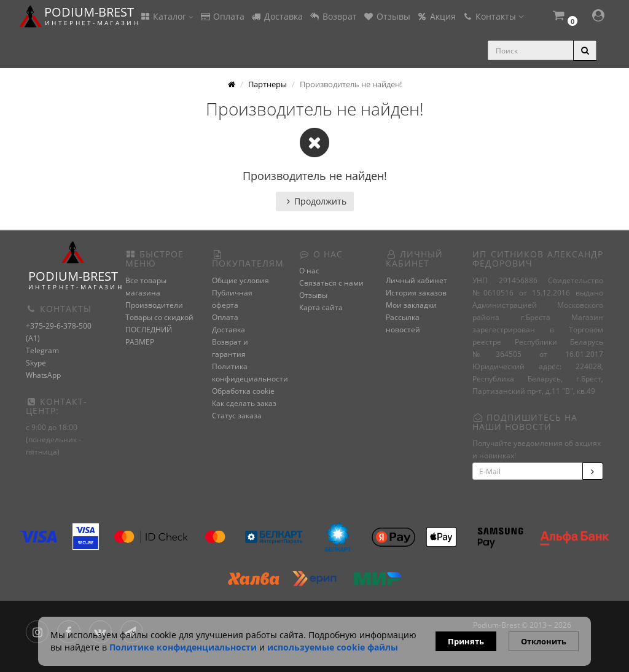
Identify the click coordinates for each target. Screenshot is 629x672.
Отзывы (387, 16)
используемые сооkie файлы (333, 647)
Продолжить (315, 201)
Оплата (222, 16)
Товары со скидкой (159, 317)
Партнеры (268, 84)
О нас (309, 271)
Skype (36, 363)
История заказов (416, 293)
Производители (154, 305)
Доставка (277, 16)
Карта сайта (321, 307)
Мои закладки (411, 305)
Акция (436, 16)
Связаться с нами (331, 283)
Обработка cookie (243, 391)
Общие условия (240, 280)
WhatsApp (43, 375)
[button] (565, 17)
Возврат (333, 16)
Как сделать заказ (244, 403)
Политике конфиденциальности (183, 647)
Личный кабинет (416, 280)
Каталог (166, 16)
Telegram (42, 350)
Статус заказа (237, 416)
